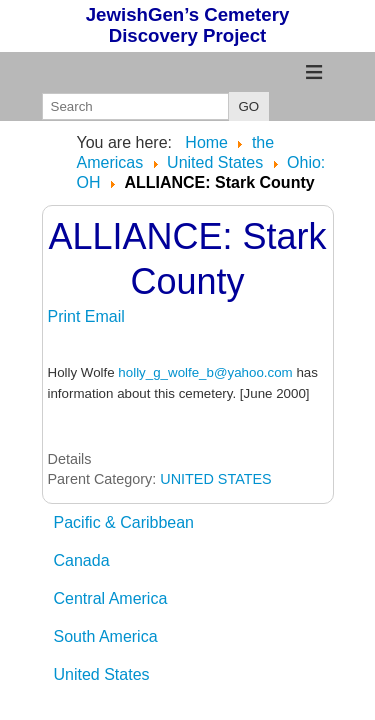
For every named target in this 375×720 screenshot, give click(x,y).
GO (249, 106)
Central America (111, 598)
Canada (82, 560)
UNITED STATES (215, 479)
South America (106, 636)
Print (66, 316)
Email (105, 316)
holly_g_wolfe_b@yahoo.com (205, 372)
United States (102, 674)
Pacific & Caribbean (124, 522)
